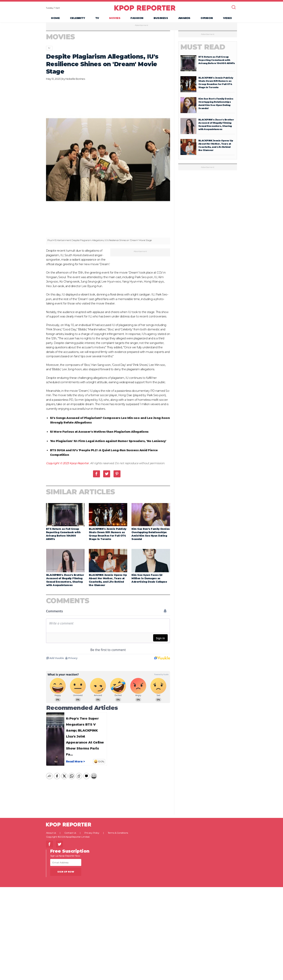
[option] (108, 166)
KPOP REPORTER (145, 9)
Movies (115, 19)
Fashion (137, 19)
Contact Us (70, 835)
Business (161, 19)
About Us (51, 835)
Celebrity (77, 19)
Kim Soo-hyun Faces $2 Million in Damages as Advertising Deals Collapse (149, 581)
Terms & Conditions (118, 835)
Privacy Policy (92, 835)
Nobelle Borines (75, 81)
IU (49, 50)
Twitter (107, 476)
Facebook (96, 476)
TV (97, 19)
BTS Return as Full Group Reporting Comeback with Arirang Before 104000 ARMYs (217, 62)
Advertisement (141, 28)
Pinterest (117, 476)
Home (55, 19)
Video (228, 19)
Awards (184, 19)
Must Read (203, 49)
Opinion (207, 19)
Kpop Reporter (79, 466)
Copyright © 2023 (58, 466)
